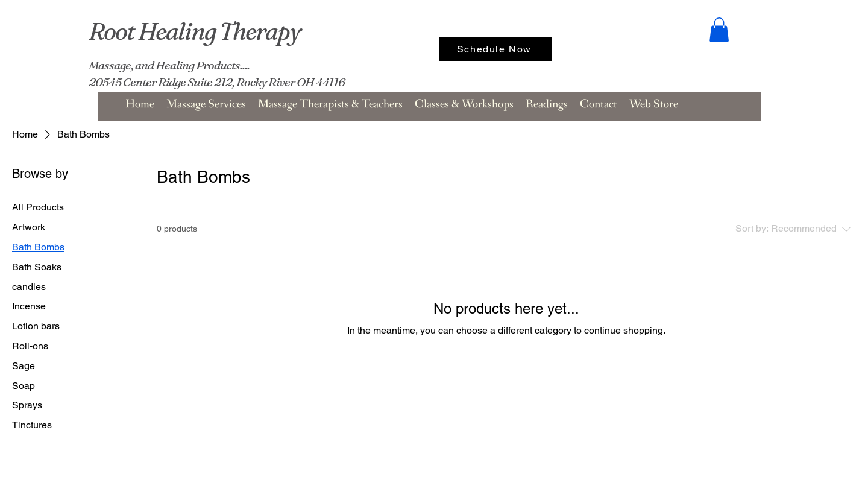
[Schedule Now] (495, 49)
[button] (719, 30)
